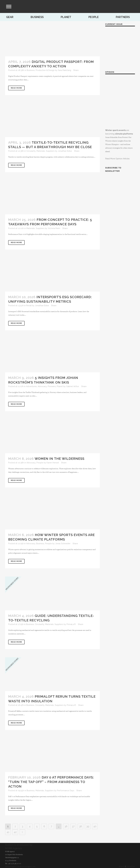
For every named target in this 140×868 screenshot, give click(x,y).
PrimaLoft (71, 624)
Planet (66, 17)
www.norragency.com (28, 866)
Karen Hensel (53, 463)
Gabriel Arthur (73, 386)
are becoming (120, 107)
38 (80, 826)
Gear (10, 17)
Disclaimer (130, 866)
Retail (29, 306)
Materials (41, 151)
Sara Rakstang (65, 70)
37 (73, 826)
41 (8, 832)
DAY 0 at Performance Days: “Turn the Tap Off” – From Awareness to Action (51, 782)
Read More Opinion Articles (117, 159)
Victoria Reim (54, 228)
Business (37, 17)
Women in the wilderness (59, 459)
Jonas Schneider (63, 544)
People (94, 17)
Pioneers (52, 386)
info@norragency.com (12, 866)
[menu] (9, 7)
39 (88, 826)
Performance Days (66, 791)
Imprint (122, 866)
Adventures (31, 386)
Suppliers (50, 151)
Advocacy (42, 386)
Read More (16, 88)
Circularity (31, 151)
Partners (123, 17)
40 (95, 826)
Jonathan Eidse (65, 151)
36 (66, 826)
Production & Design (45, 70)
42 (15, 832)
